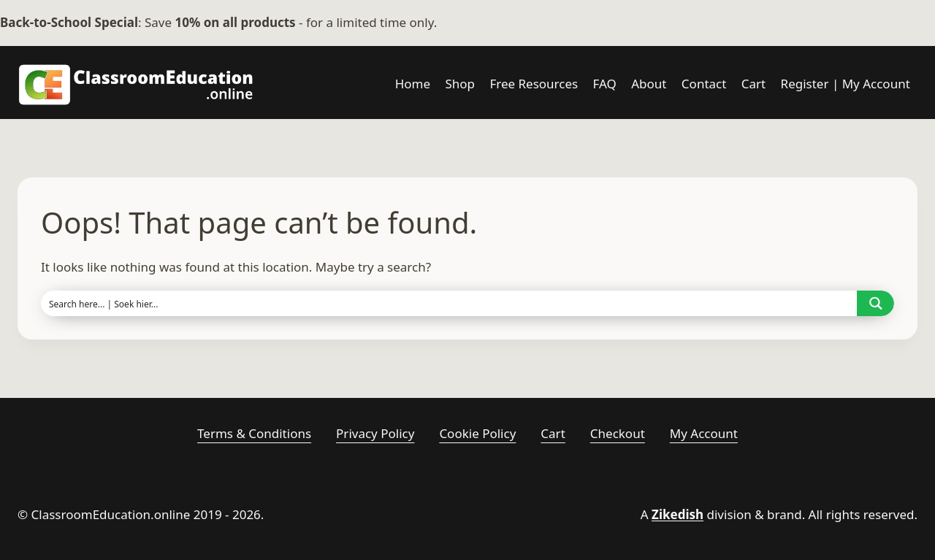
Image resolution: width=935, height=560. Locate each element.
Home (413, 84)
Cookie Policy (477, 433)
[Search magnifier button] (875, 303)
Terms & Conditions (254, 433)
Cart (753, 84)
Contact (704, 84)
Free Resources (534, 84)
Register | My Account (846, 84)
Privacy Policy (375, 433)
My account (704, 433)
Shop (460, 84)
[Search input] (450, 303)
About (649, 84)
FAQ (605, 84)
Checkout (618, 433)
